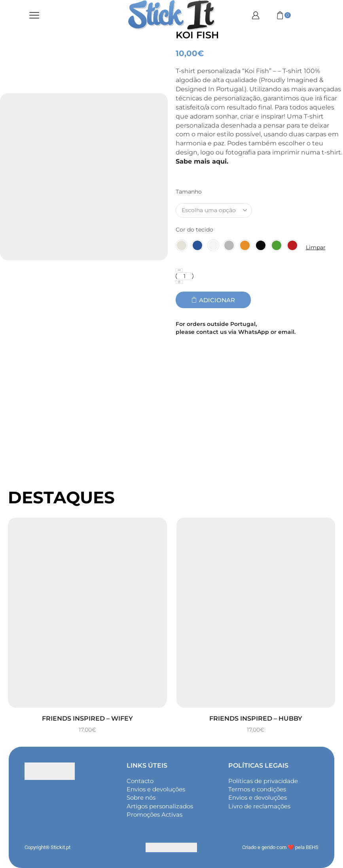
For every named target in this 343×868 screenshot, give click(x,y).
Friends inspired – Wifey (87, 718)
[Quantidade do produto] (185, 276)
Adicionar (217, 300)
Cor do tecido (194, 230)
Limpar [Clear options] (316, 247)
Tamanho (189, 192)
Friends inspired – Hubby (256, 718)
